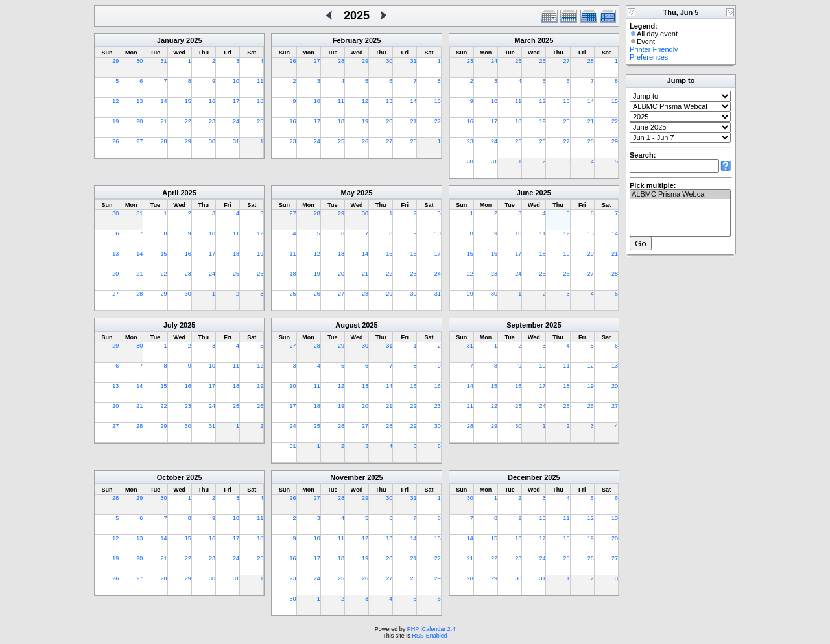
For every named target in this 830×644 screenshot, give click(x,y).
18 (260, 101)
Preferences (649, 57)
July (171, 325)
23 (212, 121)
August (348, 325)
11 (260, 81)
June (525, 193)
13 (139, 101)
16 (212, 101)
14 (164, 101)
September (525, 325)
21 (164, 121)
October (171, 477)
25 (260, 121)
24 (236, 121)
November (348, 477)
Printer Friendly (654, 49)
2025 (194, 40)
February (348, 40)
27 (139, 141)
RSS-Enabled (430, 636)
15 (188, 101)
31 (164, 61)
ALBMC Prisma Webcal (680, 195)
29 (115, 61)
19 (115, 121)
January (171, 40)
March (525, 40)
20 (139, 121)
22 (188, 121)
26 (115, 141)
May (348, 193)
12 (115, 101)
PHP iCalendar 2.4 (431, 629)
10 (236, 81)
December (525, 477)
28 (164, 141)
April (170, 193)
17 (236, 101)
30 (139, 61)
